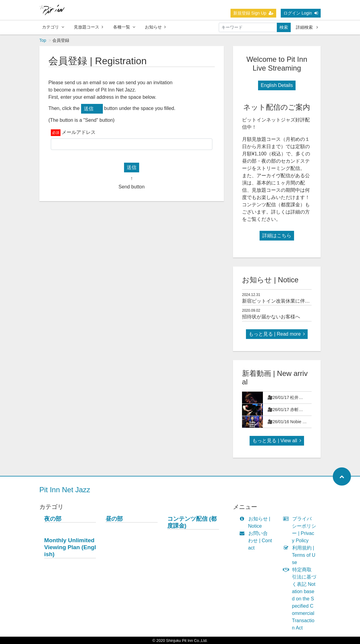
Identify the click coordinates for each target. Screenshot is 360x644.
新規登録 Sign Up (254, 13)
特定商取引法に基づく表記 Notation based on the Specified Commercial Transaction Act (301, 599)
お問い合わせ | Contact (257, 541)
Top (43, 40)
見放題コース (88, 27)
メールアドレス (79, 132)
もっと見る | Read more (277, 334)
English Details (277, 85)
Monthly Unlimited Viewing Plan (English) (70, 547)
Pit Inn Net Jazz (65, 490)
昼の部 (114, 519)
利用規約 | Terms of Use (301, 555)
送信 (89, 109)
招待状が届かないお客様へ (271, 317)
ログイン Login (301, 13)
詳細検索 (307, 27)
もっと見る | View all (277, 441)
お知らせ (155, 27)
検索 (284, 27)
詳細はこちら (277, 236)
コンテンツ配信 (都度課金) (192, 522)
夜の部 (53, 519)
